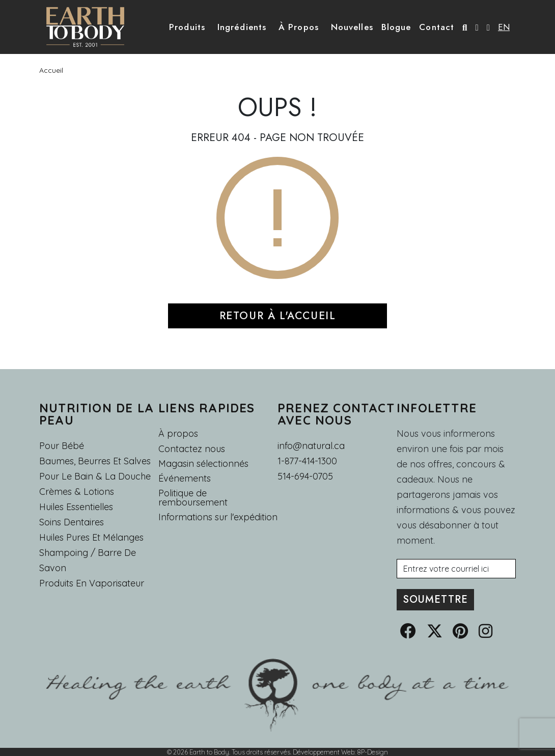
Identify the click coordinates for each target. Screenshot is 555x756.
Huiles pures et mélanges (91, 537)
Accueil (51, 70)
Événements (185, 479)
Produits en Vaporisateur (92, 583)
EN (504, 27)
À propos (178, 433)
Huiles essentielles (76, 507)
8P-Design (372, 752)
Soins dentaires (72, 522)
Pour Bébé (62, 446)
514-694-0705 (305, 476)
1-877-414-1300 (307, 461)
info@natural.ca (311, 446)
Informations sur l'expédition (218, 517)
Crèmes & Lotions (77, 492)
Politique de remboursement (193, 498)
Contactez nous (192, 449)
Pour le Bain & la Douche (95, 476)
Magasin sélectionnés (203, 464)
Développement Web (324, 752)
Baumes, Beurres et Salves (95, 461)
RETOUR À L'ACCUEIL (278, 316)
